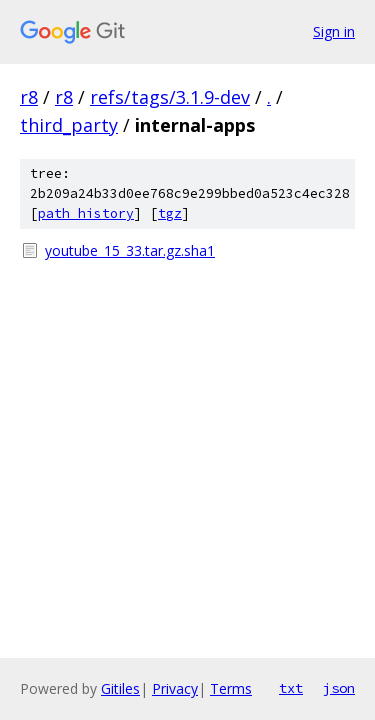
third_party (69, 125)
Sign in (334, 31)
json (339, 688)
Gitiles (120, 688)
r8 (29, 97)
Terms (231, 688)
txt (291, 688)
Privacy (175, 688)
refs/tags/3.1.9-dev (170, 97)
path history (86, 213)
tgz (170, 213)
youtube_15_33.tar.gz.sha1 (130, 250)
